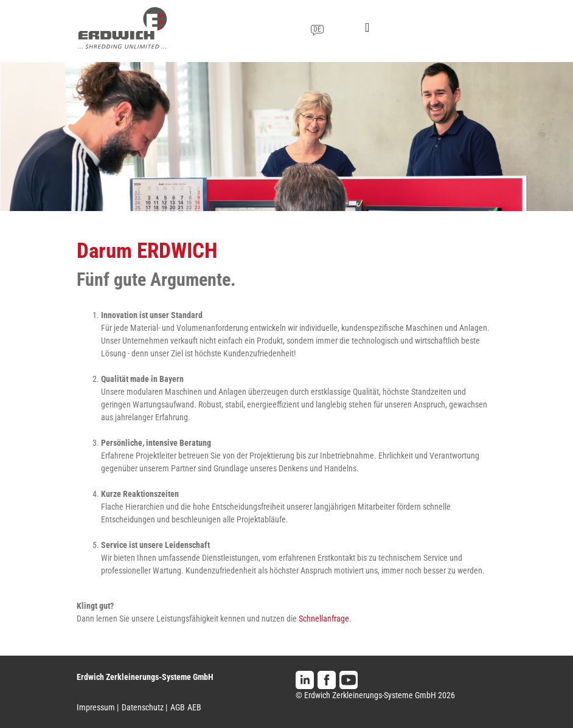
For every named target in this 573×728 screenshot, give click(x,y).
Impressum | (98, 707)
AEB (194, 707)
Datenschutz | (144, 707)
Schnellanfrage (324, 619)
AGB (178, 707)
